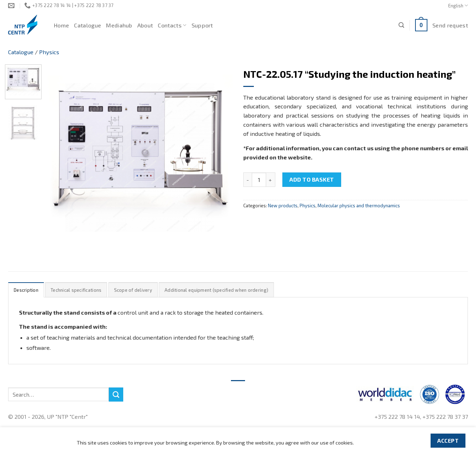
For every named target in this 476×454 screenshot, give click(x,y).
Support (202, 25)
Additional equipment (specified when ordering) (216, 290)
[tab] (26, 290)
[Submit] (116, 395)
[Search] (401, 25)
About (145, 25)
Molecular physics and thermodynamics (359, 206)
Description (26, 290)
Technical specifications (76, 290)
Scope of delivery (133, 290)
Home (61, 25)
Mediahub (119, 25)
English (458, 5)
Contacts (172, 25)
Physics (49, 52)
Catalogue (87, 25)
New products (283, 206)
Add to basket (312, 179)
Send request (450, 25)
